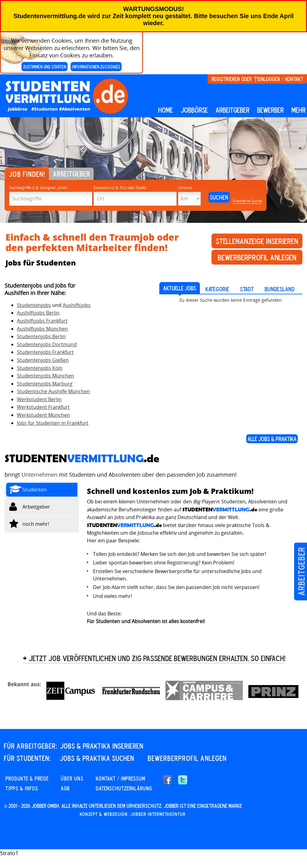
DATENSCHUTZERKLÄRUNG (124, 788)
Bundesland (280, 289)
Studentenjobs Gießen (43, 360)
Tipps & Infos (22, 788)
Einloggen (269, 79)
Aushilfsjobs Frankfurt (42, 321)
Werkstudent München (43, 415)
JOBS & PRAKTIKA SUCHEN (97, 758)
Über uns (72, 778)
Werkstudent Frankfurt (43, 407)
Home (165, 110)
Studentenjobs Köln (40, 368)
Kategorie (217, 289)
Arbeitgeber (301, 572)
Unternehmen (39, 475)
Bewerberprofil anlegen (257, 257)
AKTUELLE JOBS (180, 288)
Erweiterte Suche (247, 201)
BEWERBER (270, 110)
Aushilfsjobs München (42, 329)
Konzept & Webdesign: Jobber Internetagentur (133, 814)
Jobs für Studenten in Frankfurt (53, 423)
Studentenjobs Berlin (41, 336)
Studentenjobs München (45, 376)
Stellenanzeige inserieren (257, 241)
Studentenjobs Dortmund (47, 344)
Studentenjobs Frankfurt (45, 352)
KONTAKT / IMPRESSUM (120, 778)
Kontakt (294, 79)
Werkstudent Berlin (39, 399)
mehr (298, 110)
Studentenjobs (34, 305)
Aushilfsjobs (77, 305)
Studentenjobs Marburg (45, 384)
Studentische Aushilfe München (53, 391)
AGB (65, 788)
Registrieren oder (232, 79)
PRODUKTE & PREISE (27, 778)
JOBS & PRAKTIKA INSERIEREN (102, 746)
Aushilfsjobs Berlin (38, 313)
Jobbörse (194, 110)
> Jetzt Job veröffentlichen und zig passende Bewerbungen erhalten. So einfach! (154, 658)
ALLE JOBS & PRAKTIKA (272, 439)
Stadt (247, 289)
